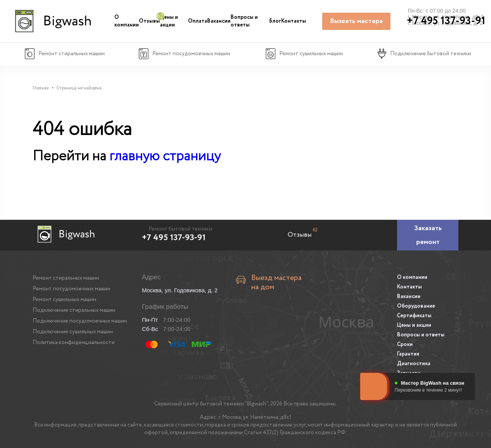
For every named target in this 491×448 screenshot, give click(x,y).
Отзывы (149, 21)
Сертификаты (414, 316)
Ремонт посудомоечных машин (72, 289)
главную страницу (165, 156)
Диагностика (414, 364)
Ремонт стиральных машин (66, 278)
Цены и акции (169, 21)
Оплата (198, 21)
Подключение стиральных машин (74, 310)
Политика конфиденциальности (74, 343)
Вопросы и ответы (244, 21)
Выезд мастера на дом (276, 283)
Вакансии (219, 21)
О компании (127, 21)
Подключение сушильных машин (73, 332)
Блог (275, 21)
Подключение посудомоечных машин (80, 321)
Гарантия (408, 354)
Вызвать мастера (356, 21)
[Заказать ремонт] (428, 235)
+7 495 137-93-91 (174, 238)
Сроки (405, 344)
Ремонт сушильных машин (64, 300)
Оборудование (416, 306)
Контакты (294, 21)
